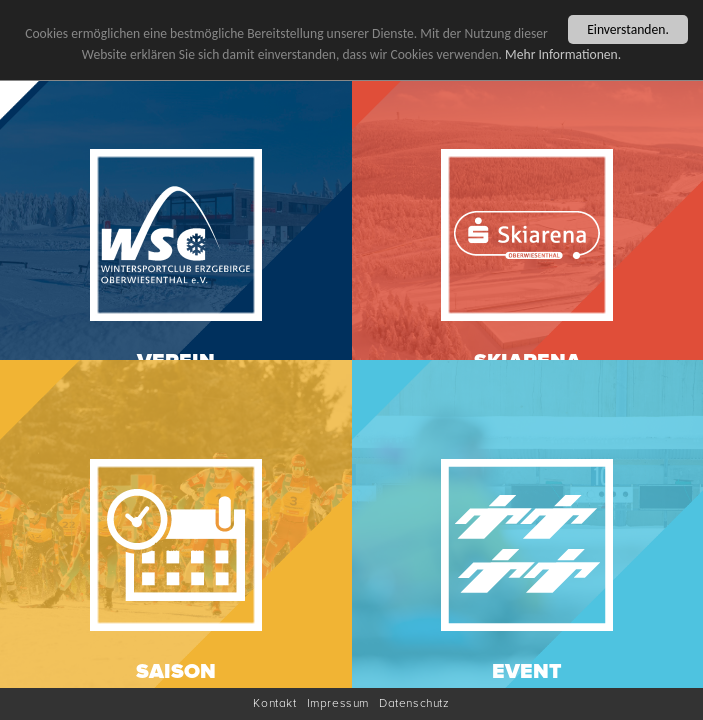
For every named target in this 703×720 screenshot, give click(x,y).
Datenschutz (414, 703)
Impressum (338, 703)
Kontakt (274, 703)
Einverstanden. (628, 28)
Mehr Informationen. (563, 53)
